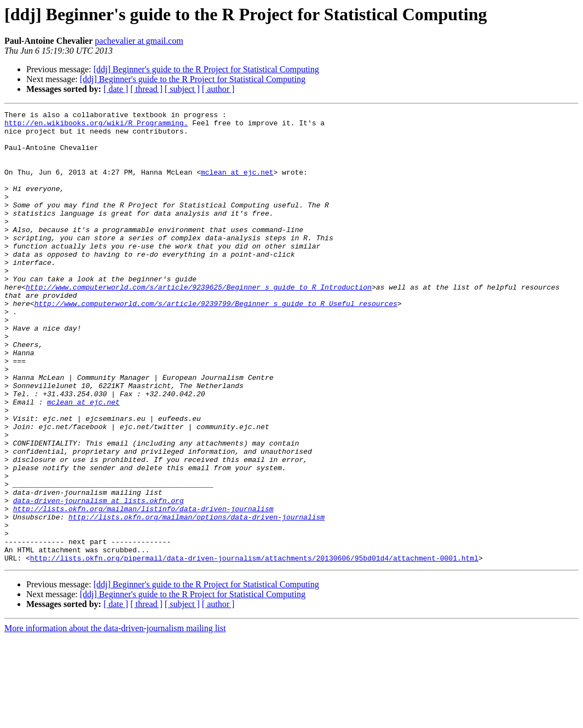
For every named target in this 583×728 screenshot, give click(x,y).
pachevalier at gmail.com (139, 41)
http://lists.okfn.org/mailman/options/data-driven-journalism (197, 599)
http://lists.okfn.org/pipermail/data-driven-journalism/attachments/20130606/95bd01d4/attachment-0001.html (254, 648)
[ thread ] (146, 89)
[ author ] (218, 89)
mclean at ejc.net (237, 185)
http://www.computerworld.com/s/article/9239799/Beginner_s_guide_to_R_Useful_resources (216, 343)
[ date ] (116, 89)
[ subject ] (182, 89)
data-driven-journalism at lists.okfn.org (99, 579)
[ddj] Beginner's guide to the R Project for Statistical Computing (206, 69)
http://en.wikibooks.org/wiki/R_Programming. (96, 126)
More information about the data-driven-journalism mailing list (115, 718)
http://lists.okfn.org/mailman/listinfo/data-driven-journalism (143, 589)
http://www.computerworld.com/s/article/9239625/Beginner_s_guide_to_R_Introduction (199, 323)
